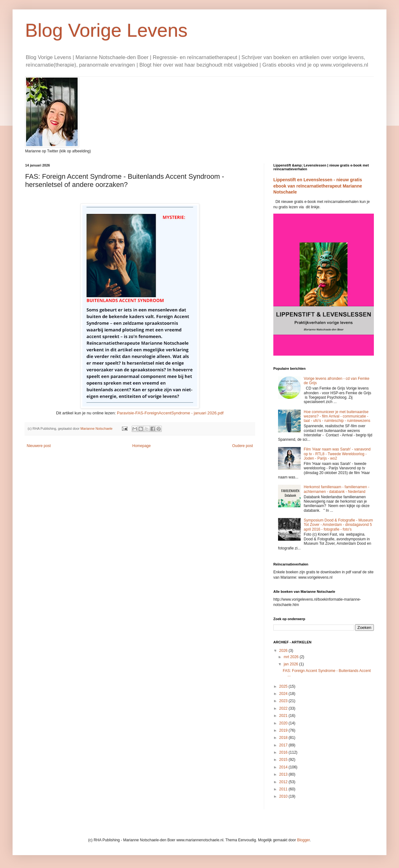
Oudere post (243, 446)
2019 (284, 730)
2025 (284, 686)
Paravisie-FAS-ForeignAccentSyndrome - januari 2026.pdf (170, 413)
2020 (284, 723)
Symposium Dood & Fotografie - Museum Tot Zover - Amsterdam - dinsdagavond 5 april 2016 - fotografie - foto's (338, 525)
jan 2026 (291, 664)
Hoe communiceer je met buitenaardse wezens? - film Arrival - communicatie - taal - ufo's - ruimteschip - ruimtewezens (337, 416)
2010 (284, 796)
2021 (284, 716)
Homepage (142, 446)
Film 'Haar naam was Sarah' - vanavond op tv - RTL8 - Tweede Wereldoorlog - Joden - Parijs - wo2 (337, 454)
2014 (284, 767)
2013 (284, 774)
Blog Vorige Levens (106, 30)
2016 (284, 752)
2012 (284, 782)
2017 (284, 745)
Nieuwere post (39, 446)
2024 (284, 694)
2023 (284, 701)
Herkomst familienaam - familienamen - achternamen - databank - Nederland (337, 489)
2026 (284, 651)
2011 (284, 789)
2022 (284, 708)
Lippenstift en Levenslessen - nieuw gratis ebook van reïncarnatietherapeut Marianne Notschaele (318, 186)
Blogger (303, 840)
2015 (284, 760)
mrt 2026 (292, 657)
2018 (284, 738)
